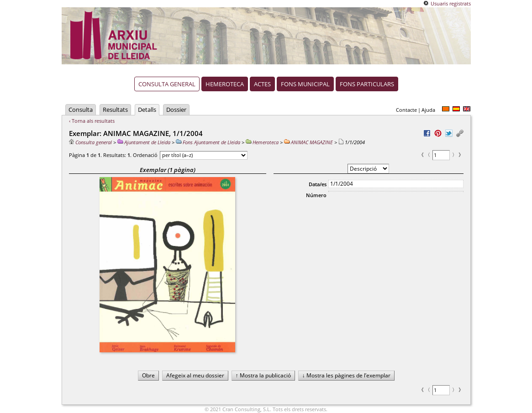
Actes (262, 84)
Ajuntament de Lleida (144, 142)
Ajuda (428, 110)
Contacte (406, 110)
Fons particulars (367, 84)
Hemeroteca (225, 84)
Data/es (318, 184)
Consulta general (167, 84)
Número (316, 195)
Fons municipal (305, 84)
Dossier (176, 110)
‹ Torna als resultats (92, 121)
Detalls (147, 110)
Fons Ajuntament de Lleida (208, 142)
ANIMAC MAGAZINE (308, 142)
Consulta (81, 110)
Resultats (115, 110)
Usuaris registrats (451, 3)
